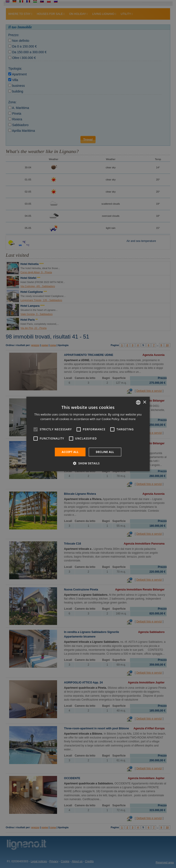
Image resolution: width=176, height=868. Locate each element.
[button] (88, 463)
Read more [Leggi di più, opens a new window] (128, 419)
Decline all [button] (105, 452)
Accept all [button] (70, 452)
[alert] (88, 434)
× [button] (144, 402)
